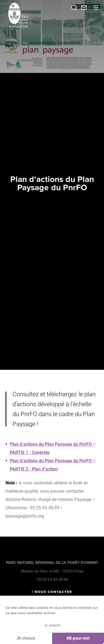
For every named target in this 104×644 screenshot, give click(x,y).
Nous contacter (53, 592)
